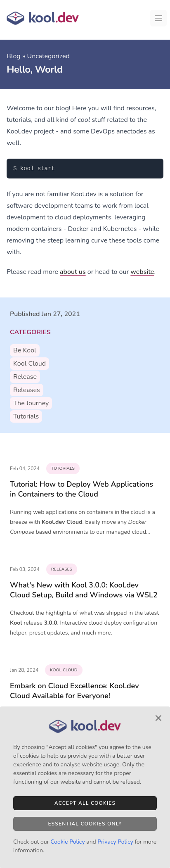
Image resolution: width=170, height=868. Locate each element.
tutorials (26, 416)
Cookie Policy (67, 842)
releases (27, 390)
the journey (31, 403)
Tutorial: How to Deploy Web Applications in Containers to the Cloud (81, 489)
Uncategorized (48, 56)
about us (73, 272)
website (142, 272)
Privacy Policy (115, 842)
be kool (25, 350)
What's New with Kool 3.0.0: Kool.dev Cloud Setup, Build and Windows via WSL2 (84, 590)
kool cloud (30, 364)
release (25, 377)
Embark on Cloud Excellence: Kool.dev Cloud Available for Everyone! (74, 691)
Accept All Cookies (85, 803)
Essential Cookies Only (85, 824)
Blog (14, 56)
